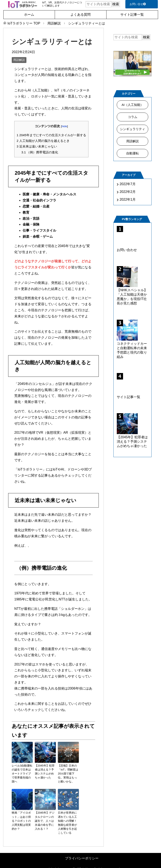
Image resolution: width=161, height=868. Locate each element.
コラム (132, 117)
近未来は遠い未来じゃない (37, 146)
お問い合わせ (127, 250)
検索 (116, 4)
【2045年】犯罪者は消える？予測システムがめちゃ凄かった (45, 771)
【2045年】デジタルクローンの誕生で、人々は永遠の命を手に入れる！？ (45, 819)
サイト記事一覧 (132, 15)
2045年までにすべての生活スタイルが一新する (51, 135)
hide (64, 126)
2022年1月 (128, 199)
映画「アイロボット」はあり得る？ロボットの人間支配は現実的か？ (22, 817)
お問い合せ (138, 4)
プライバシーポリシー (82, 852)
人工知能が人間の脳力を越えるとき (43, 141)
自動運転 (132, 153)
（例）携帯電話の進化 (40, 152)
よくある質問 (80, 15)
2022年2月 (128, 192)
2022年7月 (128, 184)
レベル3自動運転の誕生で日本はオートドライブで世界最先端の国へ (22, 771)
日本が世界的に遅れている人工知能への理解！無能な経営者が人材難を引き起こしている (68, 819)
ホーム (29, 15)
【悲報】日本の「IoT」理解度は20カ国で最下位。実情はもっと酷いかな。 (68, 773)
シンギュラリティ (132, 129)
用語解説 (19, 60)
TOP (24, 23)
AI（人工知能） (132, 105)
